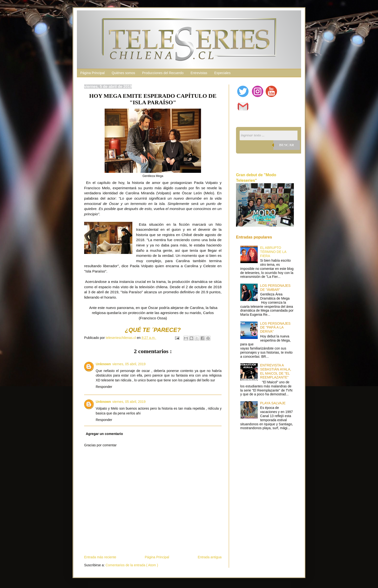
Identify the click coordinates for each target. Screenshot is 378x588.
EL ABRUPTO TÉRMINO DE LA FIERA (273, 252)
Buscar (287, 145)
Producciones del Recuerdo (163, 73)
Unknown (103, 364)
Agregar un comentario (104, 434)
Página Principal (92, 73)
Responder (104, 387)
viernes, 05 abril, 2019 (129, 364)
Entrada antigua (210, 557)
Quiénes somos (123, 73)
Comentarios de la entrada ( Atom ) (132, 565)
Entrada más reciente (100, 557)
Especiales (223, 73)
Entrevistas (199, 73)
